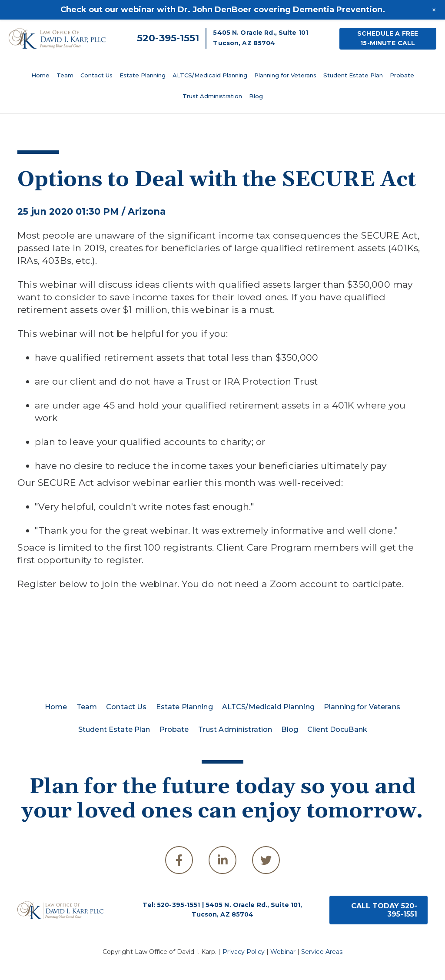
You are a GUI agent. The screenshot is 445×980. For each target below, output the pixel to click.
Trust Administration (212, 96)
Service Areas (322, 952)
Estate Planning (143, 75)
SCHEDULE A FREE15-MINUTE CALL (388, 38)
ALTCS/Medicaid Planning (210, 75)
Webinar (283, 952)
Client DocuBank (337, 729)
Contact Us (96, 75)
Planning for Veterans (285, 75)
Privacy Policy (244, 952)
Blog (256, 96)
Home (40, 75)
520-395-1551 (168, 38)
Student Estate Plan (353, 75)
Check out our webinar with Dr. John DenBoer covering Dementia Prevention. (223, 10)
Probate (402, 75)
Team (65, 75)
